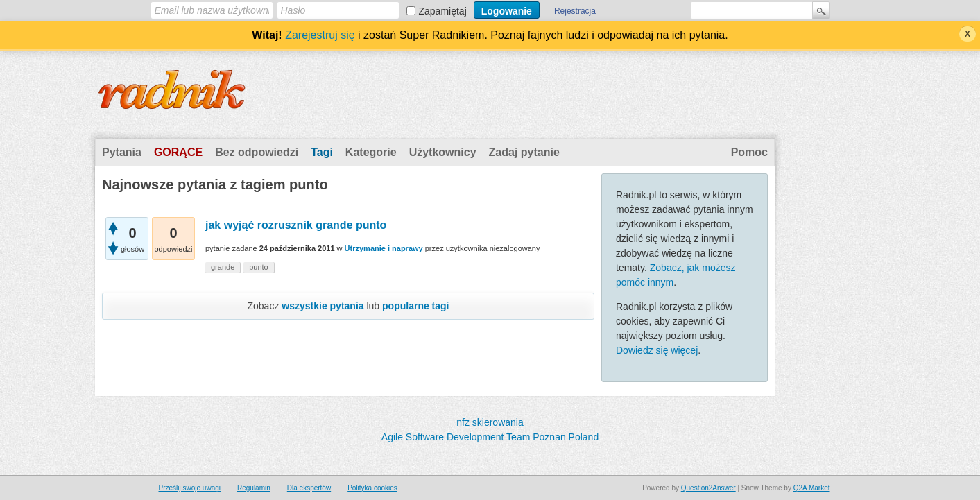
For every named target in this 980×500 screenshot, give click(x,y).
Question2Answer (708, 488)
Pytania (122, 152)
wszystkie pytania (323, 306)
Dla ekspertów (309, 488)
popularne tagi (415, 306)
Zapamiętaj (443, 11)
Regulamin (254, 488)
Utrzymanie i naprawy (384, 248)
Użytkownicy (443, 152)
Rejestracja (575, 11)
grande (223, 267)
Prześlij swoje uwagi (190, 488)
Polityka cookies (372, 488)
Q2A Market (812, 488)
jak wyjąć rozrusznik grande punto (296, 225)
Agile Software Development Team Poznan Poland (490, 437)
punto (259, 267)
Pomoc (749, 152)
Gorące (178, 152)
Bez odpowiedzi (257, 152)
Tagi (322, 152)
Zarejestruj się (320, 35)
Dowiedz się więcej (657, 350)
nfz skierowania (490, 422)
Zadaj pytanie (524, 152)
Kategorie (371, 152)
